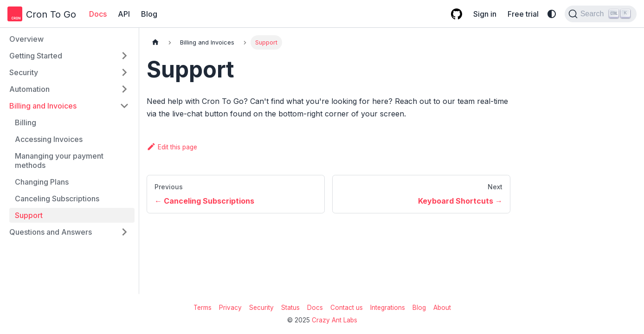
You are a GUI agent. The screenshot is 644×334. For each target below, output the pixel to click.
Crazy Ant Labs (335, 320)
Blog (149, 14)
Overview (26, 39)
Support (29, 215)
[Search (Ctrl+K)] (601, 14)
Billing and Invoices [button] (43, 106)
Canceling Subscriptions (57, 199)
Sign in (485, 14)
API (124, 14)
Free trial (523, 14)
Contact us (347, 308)
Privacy (230, 308)
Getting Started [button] (36, 56)
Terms (203, 308)
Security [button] (24, 72)
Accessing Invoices (49, 139)
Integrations (388, 308)
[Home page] (155, 42)
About (442, 308)
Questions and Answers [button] (51, 232)
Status (290, 308)
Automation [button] (29, 89)
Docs (98, 14)
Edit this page (172, 147)
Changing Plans (42, 182)
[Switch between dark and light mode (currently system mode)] (552, 14)
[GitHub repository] (457, 14)
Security (261, 308)
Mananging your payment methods (59, 161)
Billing (26, 122)
